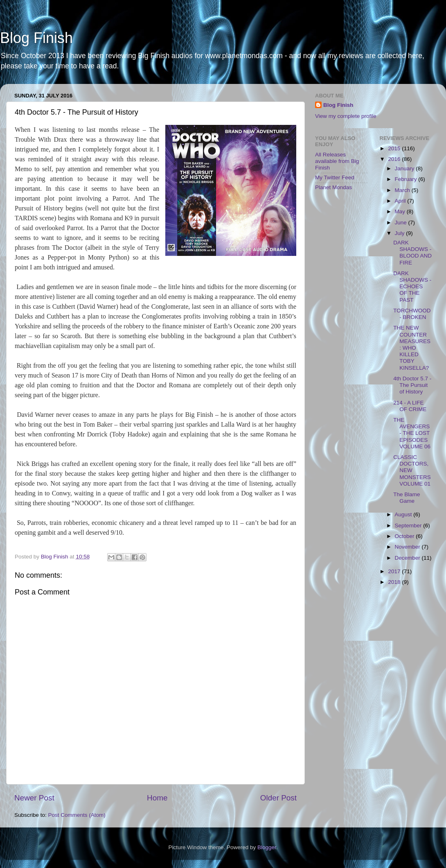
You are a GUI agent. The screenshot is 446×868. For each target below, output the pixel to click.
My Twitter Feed (335, 177)
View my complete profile (346, 116)
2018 (395, 582)
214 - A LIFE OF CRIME (410, 406)
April (401, 201)
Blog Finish (36, 38)
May (401, 211)
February (407, 179)
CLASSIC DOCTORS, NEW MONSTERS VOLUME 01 (412, 470)
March (403, 190)
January (405, 168)
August (404, 514)
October (405, 536)
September (409, 526)
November (408, 547)
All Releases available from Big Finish (337, 161)
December (408, 558)
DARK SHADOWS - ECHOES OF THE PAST (412, 287)
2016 (395, 159)
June (402, 223)
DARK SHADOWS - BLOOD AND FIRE (412, 253)
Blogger (267, 847)
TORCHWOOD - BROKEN (412, 314)
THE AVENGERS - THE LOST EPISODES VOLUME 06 (412, 433)
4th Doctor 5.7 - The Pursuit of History (412, 385)
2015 (395, 148)
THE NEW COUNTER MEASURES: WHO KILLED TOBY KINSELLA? (412, 348)
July (401, 233)
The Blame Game (407, 498)
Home (157, 798)
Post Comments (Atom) (77, 815)
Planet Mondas (333, 187)
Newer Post (34, 798)
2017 (395, 571)
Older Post (278, 798)
